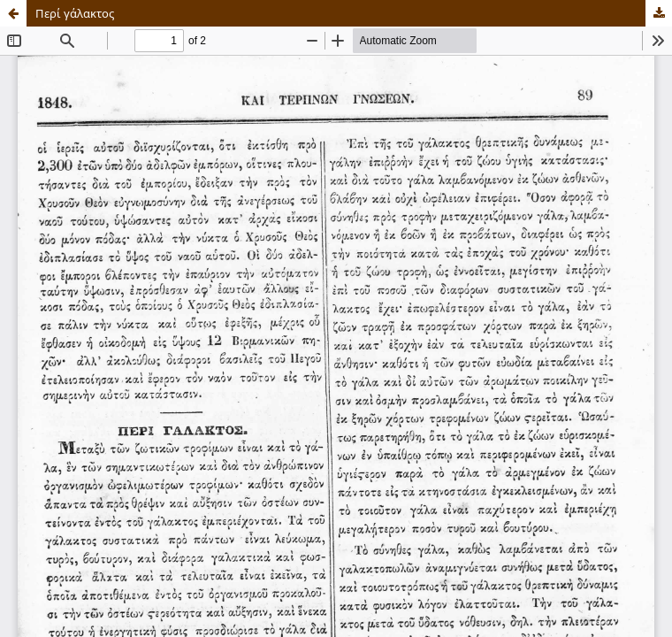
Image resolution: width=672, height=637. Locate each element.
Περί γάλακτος (75, 13)
